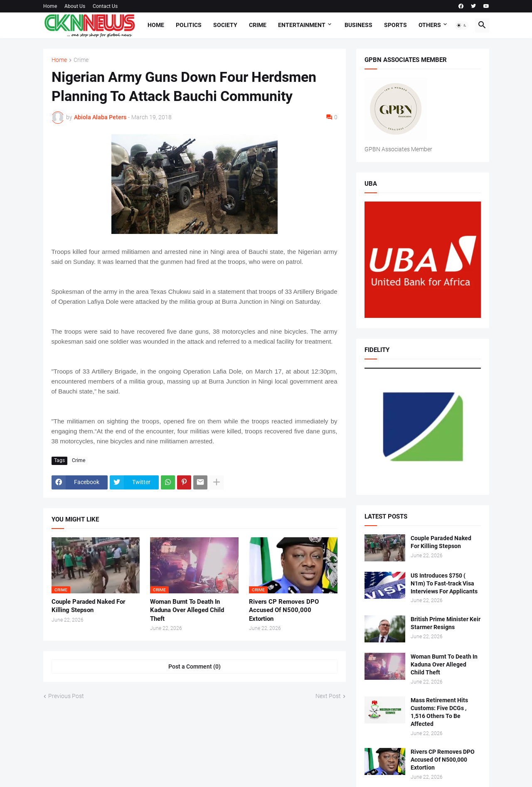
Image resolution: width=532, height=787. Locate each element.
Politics (189, 25)
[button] (462, 25)
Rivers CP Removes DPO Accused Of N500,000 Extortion (284, 610)
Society (225, 25)
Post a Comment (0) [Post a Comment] (195, 666)
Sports (395, 25)
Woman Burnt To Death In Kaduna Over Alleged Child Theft (187, 610)
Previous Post (66, 696)
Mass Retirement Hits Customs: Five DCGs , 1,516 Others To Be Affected (439, 712)
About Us (75, 6)
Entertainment (302, 25)
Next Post (328, 696)
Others (430, 25)
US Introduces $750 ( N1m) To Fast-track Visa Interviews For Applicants (444, 583)
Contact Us (105, 6)
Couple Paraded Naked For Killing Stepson (88, 606)
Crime (258, 25)
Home (50, 6)
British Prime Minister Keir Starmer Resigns (446, 623)
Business (358, 25)
